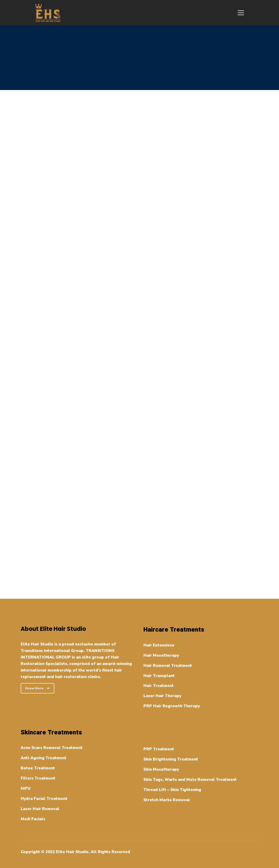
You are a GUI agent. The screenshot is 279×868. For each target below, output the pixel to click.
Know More (37, 688)
